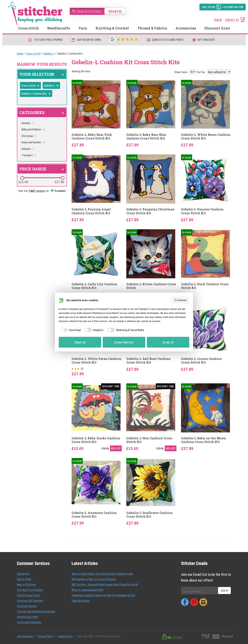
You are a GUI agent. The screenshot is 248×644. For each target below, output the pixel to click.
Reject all (80, 342)
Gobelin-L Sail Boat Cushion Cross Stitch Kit (148, 360)
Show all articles (81, 600)
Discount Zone (217, 28)
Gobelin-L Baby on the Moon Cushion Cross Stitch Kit (203, 440)
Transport (29, 155)
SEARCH (115, 11)
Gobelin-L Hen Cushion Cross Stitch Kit (149, 440)
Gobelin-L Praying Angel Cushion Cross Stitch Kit (91, 211)
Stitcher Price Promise (30, 590)
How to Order (24, 579)
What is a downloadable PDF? (88, 590)
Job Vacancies (25, 636)
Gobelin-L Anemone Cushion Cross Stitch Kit (94, 515)
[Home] (20, 53)
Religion (28, 149)
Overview (180, 300)
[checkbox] (70, 330)
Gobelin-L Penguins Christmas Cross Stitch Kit (150, 211)
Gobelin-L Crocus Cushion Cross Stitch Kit (201, 360)
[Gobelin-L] (49, 53)
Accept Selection (124, 342)
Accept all (168, 342)
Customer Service (27, 606)
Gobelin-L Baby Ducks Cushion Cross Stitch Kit (96, 440)
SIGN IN (218, 20)
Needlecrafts (59, 28)
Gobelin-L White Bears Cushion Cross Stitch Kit (206, 136)
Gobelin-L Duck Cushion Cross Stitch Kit (205, 286)
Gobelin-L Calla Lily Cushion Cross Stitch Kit (94, 286)
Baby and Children (33, 129)
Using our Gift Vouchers (30, 600)
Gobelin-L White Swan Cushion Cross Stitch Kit (96, 360)
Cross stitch (28, 28)
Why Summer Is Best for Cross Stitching (94, 579)
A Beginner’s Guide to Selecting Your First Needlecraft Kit (103, 595)
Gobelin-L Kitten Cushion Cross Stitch (151, 286)
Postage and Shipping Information (36, 611)
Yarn (83, 28)
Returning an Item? (28, 617)
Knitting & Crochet (112, 28)
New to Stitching (26, 584)
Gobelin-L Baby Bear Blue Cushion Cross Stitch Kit (146, 136)
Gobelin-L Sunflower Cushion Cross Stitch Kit (149, 515)
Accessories (186, 28)
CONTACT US (232, 20)
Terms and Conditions (29, 622)
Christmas (29, 136)
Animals (28, 123)
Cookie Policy (65, 636)
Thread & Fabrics (152, 28)
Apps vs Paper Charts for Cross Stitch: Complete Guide (102, 574)
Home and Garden (33, 142)
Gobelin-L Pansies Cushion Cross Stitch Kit (202, 211)
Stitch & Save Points (29, 595)
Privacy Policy (45, 636)
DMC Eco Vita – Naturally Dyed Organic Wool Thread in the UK (105, 584)
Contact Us (23, 574)
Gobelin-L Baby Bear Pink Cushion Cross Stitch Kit (92, 136)
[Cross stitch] (33, 53)
